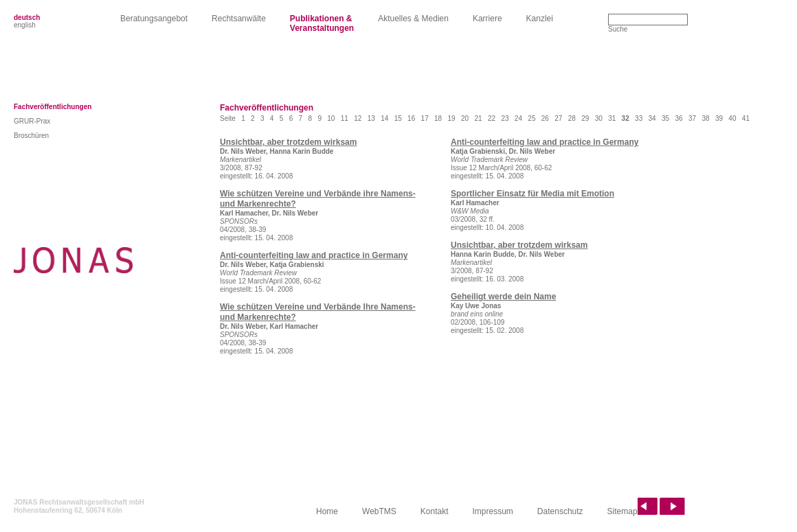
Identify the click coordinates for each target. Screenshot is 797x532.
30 (599, 118)
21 (478, 118)
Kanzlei (540, 19)
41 (746, 118)
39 (719, 118)
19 (452, 118)
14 (384, 118)
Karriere (487, 19)
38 (705, 118)
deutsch (27, 18)
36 (678, 118)
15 (398, 118)
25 (531, 118)
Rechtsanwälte (239, 19)
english (25, 25)
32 (626, 118)
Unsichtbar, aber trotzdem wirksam (288, 142)
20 (465, 118)
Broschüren (31, 136)
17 (425, 118)
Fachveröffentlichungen (53, 107)
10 (331, 118)
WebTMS (379, 511)
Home (327, 511)
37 (692, 118)
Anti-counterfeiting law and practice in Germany (314, 255)
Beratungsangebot (154, 19)
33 (639, 118)
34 (652, 118)
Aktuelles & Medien (413, 19)
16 (411, 118)
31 (612, 118)
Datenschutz (560, 511)
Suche (618, 29)
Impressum (493, 511)
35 (665, 118)
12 (358, 118)
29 (585, 118)
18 (438, 118)
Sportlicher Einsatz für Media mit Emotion (532, 194)
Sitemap (622, 511)
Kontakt (435, 511)
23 (505, 118)
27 (558, 118)
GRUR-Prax (32, 121)
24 (518, 118)
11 (345, 118)
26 (545, 118)
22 (492, 118)
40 (732, 118)
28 (572, 118)
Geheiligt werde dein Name (503, 297)
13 (371, 118)
